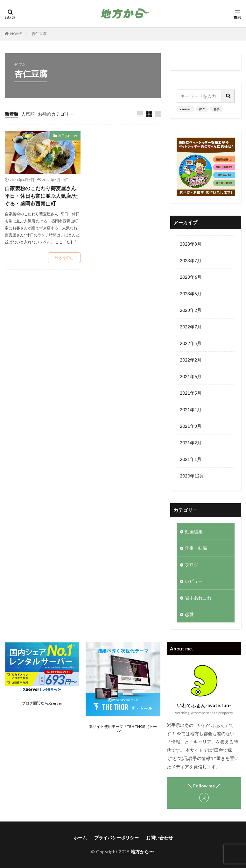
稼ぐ (202, 109)
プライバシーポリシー (116, 838)
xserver (185, 109)
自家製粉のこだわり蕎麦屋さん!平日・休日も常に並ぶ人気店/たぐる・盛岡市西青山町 (41, 196)
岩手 (216, 109)
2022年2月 (191, 360)
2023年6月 (191, 277)
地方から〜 (142, 852)
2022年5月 (191, 343)
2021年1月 (191, 459)
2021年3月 (191, 426)
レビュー (194, 581)
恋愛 (189, 614)
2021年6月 (191, 376)
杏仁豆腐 (39, 34)
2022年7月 (191, 327)
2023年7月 (191, 260)
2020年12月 (192, 476)
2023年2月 (191, 310)
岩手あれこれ (68, 136)
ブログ (192, 565)
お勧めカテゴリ (53, 114)
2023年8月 (191, 244)
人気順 (28, 114)
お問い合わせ (159, 838)
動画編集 (194, 531)
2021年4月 (191, 409)
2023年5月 (191, 294)
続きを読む (64, 258)
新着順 (11, 114)
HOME (16, 34)
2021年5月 (191, 393)
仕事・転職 (196, 548)
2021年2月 (191, 443)
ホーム (80, 838)
